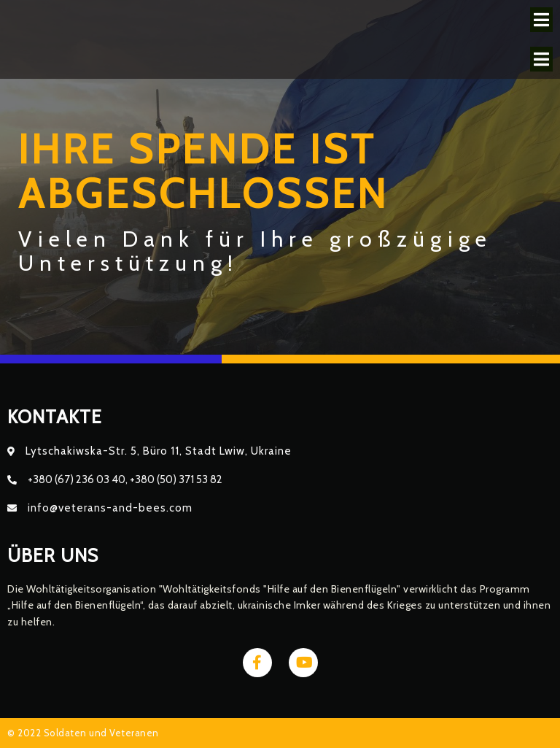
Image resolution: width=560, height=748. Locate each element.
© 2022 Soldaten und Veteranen (83, 733)
